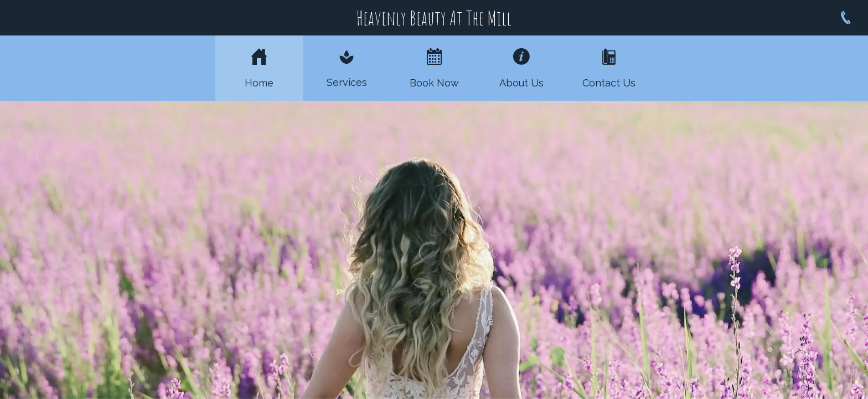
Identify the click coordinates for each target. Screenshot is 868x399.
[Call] (846, 18)
